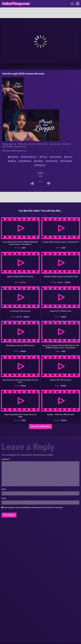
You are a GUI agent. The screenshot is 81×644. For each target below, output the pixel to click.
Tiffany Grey (40, 165)
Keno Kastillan (66, 161)
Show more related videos (40, 426)
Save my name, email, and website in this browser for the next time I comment (33, 507)
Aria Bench (39, 161)
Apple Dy (12, 161)
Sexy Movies (13, 157)
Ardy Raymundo (25, 161)
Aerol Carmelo (56, 157)
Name (4, 489)
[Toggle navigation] (78, 4)
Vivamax (43, 157)
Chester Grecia (52, 161)
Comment (6, 459)
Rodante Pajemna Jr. (29, 157)
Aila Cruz (68, 157)
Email (4, 498)
